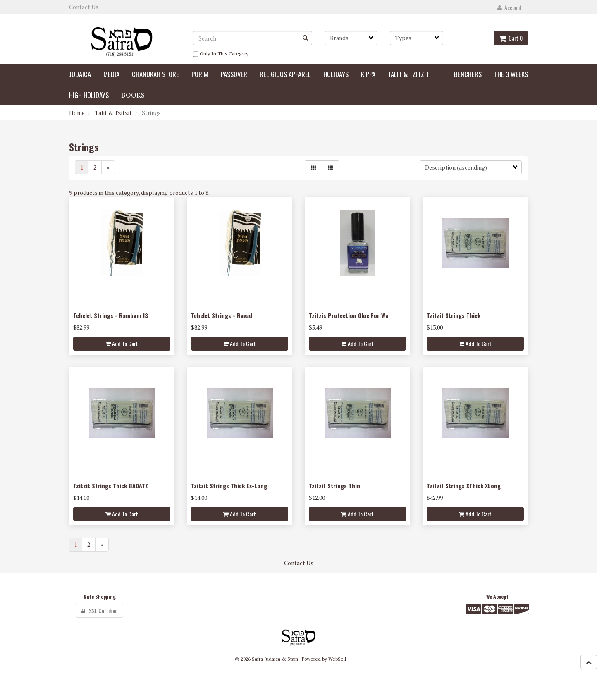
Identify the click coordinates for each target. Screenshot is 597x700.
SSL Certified (100, 610)
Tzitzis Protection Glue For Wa (349, 315)
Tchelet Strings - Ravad (222, 315)
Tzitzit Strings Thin (334, 486)
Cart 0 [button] (511, 38)
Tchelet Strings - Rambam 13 (111, 315)
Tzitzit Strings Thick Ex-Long (229, 486)
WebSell (337, 659)
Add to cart (122, 343)
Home (77, 113)
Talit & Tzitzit (113, 113)
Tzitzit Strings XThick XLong (464, 486)
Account (510, 7)
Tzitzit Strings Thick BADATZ (111, 486)
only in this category (221, 54)
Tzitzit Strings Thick (454, 315)
